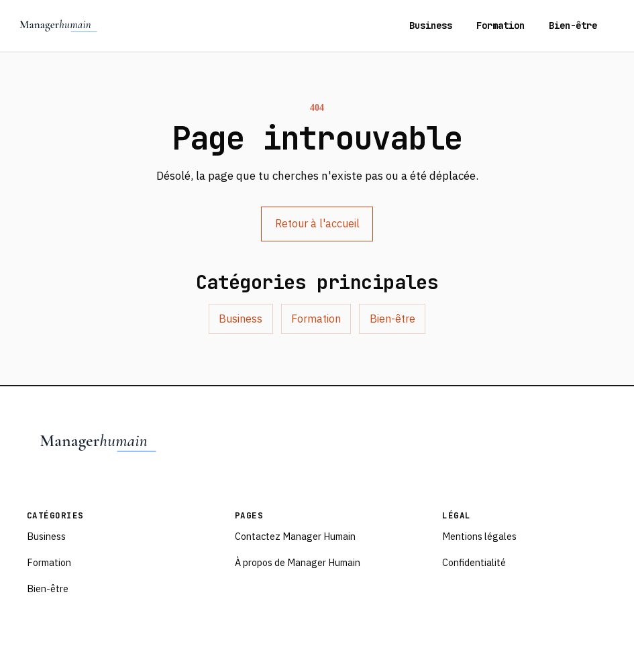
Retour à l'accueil (317, 223)
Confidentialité (474, 562)
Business (431, 25)
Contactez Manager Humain (295, 536)
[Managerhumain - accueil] (59, 25)
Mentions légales (479, 536)
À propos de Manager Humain (298, 562)
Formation (500, 25)
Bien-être (573, 25)
